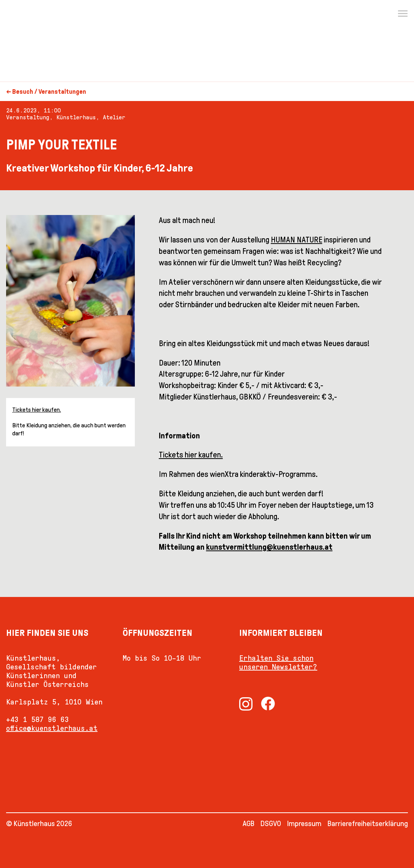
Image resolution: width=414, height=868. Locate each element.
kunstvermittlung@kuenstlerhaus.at (269, 547)
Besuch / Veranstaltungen (49, 92)
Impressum (304, 823)
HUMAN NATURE (297, 240)
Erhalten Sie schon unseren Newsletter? (278, 662)
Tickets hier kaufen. (37, 410)
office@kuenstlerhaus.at (52, 728)
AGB (249, 823)
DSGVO (271, 823)
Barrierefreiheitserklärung (368, 823)
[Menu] (403, 14)
